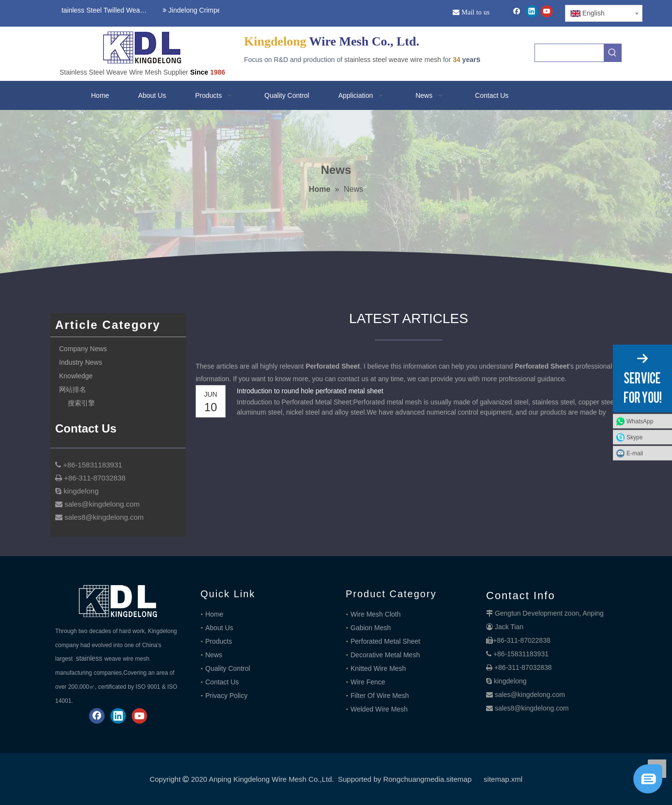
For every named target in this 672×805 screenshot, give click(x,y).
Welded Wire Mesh (379, 709)
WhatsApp (640, 421)
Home (214, 614)
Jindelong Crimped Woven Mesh (214, 10)
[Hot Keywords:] (612, 53)
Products (219, 641)
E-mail (635, 453)
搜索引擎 (81, 403)
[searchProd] (569, 53)
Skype (634, 437)
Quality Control (228, 668)
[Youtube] (547, 11)
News (214, 655)
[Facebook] (517, 11)
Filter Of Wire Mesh (380, 696)
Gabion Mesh (371, 628)
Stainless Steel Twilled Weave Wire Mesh (102, 10)
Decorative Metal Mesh (385, 655)
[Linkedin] (532, 11)
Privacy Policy (226, 696)
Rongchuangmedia (413, 779)
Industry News (81, 362)
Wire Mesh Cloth (375, 614)
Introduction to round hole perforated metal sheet (310, 391)
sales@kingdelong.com (530, 695)
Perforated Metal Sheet (385, 641)
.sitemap (458, 779)
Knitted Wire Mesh (378, 668)
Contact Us (222, 682)
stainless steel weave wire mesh (393, 60)
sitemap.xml (503, 779)
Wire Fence (368, 682)
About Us (219, 628)
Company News (83, 349)
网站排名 (73, 389)
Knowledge (76, 376)
